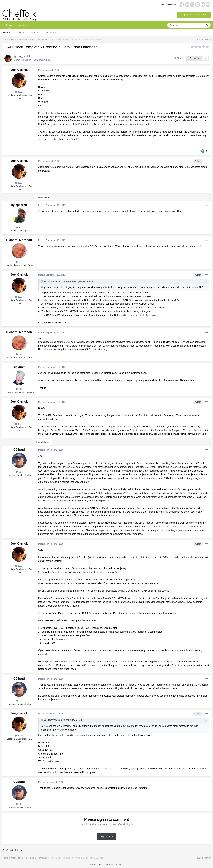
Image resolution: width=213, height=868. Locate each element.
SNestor (19, 367)
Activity (23, 25)
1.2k (19, 472)
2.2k (19, 389)
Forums (7, 33)
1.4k (19, 262)
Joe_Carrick (24, 56)
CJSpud (19, 450)
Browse (9, 27)
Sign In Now (106, 836)
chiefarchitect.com (168, 5)
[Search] (185, 25)
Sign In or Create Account (194, 15)
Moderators (51, 33)
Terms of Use (96, 865)
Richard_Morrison (19, 240)
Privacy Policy (114, 865)
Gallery (20, 33)
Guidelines (35, 33)
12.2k (19, 92)
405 (19, 227)
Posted (49, 70)
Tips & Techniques (41, 60)
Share (178, 58)
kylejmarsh (19, 205)
